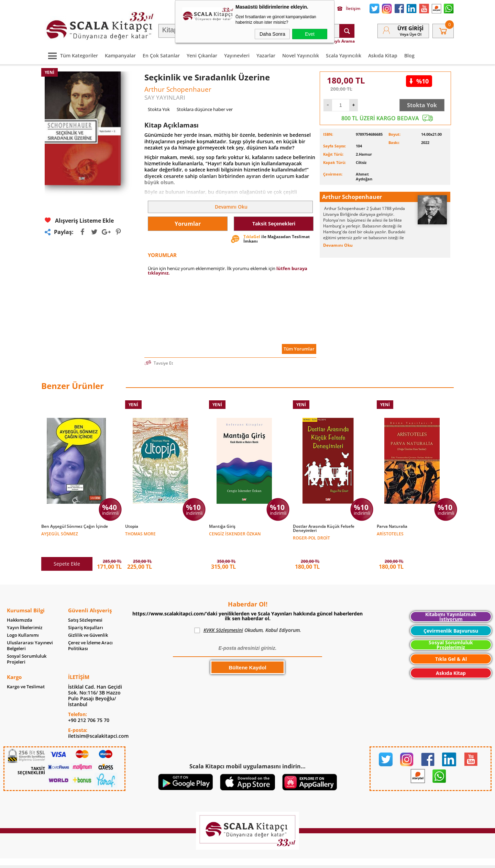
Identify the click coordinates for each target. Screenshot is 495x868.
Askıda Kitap (383, 55)
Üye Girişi (410, 28)
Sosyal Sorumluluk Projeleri (27, 645)
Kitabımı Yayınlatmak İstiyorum (451, 602)
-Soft (211, 859)
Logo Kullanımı (23, 621)
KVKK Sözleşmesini (223, 616)
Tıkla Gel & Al (451, 644)
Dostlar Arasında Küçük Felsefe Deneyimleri (324, 528)
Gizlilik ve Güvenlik (88, 621)
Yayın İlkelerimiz (25, 613)
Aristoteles (390, 533)
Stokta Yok (422, 105)
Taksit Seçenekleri (274, 224)
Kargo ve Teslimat (26, 672)
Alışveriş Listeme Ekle (79, 220)
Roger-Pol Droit (311, 538)
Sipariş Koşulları (86, 613)
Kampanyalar (120, 55)
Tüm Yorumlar (299, 349)
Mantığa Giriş (222, 526)
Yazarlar (266, 55)
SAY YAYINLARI (165, 97)
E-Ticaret (227, 859)
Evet (310, 34)
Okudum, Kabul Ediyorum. (248, 616)
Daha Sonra (272, 34)
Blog (409, 55)
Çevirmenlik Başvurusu (451, 616)
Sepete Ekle (67, 549)
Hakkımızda (20, 606)
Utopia (132, 526)
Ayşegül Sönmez (60, 533)
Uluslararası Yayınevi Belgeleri (30, 631)
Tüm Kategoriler (71, 55)
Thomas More (140, 533)
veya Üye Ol (411, 34)
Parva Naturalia (392, 526)
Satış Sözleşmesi (85, 606)
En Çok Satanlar (161, 55)
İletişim (349, 9)
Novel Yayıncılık (301, 55)
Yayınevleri (237, 55)
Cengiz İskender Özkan (235, 533)
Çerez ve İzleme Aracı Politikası (90, 631)
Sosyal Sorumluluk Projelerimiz (451, 630)
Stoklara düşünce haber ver (205, 109)
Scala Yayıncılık (344, 55)
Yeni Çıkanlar (202, 55)
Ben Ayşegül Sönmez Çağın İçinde (75, 526)
